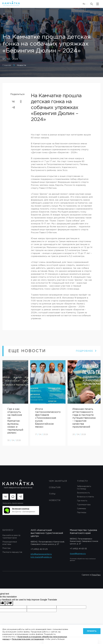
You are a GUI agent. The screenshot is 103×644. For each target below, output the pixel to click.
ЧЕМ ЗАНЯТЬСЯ (58, 481)
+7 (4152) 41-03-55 (78, 549)
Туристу (82, 481)
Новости (21, 65)
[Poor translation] (9, 603)
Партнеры (82, 513)
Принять (92, 631)
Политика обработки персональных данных (83, 560)
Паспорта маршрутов (12, 552)
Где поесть (82, 501)
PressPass (96, 575)
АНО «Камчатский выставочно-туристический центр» (47, 533)
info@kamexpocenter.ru (41, 554)
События (55, 488)
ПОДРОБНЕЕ (86, 351)
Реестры (6, 548)
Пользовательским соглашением (28, 639)
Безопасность (83, 493)
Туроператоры (84, 505)
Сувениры (81, 509)
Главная (7, 65)
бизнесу (8, 530)
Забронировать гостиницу (84, 488)
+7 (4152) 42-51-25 (39, 549)
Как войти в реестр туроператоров (11, 537)
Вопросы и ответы (86, 497)
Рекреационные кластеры (10, 543)
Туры (52, 494)
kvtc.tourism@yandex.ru (41, 557)
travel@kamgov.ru (78, 554)
